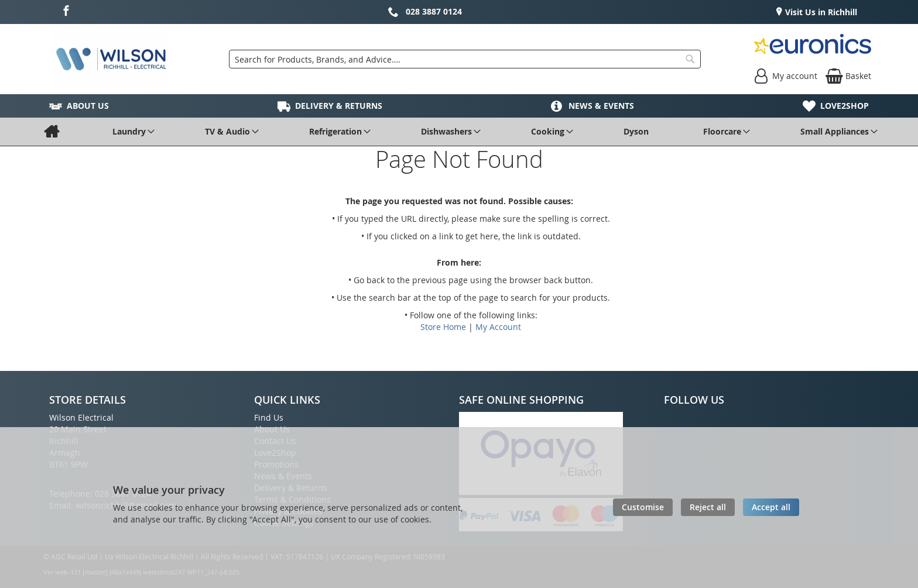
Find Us (269, 417)
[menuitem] (51, 132)
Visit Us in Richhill (820, 12)
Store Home (443, 327)
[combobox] (465, 59)
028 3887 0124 (434, 11)
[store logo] (111, 59)
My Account (498, 327)
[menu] (459, 132)
